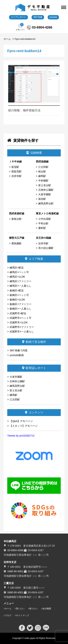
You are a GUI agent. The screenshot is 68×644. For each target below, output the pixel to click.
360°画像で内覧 (19, 350)
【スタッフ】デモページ (24, 426)
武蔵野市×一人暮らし (22, 332)
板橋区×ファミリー (20, 304)
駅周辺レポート (34, 368)
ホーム (8, 39)
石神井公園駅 (46, 190)
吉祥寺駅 (17, 176)
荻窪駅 (15, 167)
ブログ (8, 615)
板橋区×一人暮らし (20, 309)
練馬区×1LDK (17, 277)
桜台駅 (42, 171)
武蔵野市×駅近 (18, 313)
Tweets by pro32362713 (21, 436)
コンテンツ (34, 412)
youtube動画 (17, 355)
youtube (53, 17)
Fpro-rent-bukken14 (25, 39)
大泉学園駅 (45, 194)
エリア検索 (34, 259)
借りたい (34, 609)
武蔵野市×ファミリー (22, 327)
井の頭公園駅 (46, 248)
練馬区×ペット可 (19, 272)
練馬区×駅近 (17, 268)
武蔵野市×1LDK (19, 322)
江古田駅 (43, 167)
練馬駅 (42, 176)
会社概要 (47, 609)
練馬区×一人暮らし (20, 286)
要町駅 (42, 228)
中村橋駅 (43, 181)
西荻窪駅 (17, 171)
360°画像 (38, 17)
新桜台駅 (17, 219)
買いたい (20, 609)
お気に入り (20, 27)
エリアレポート (18, 17)
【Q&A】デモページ (21, 421)
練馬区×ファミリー (20, 281)
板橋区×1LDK (17, 300)
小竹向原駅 (45, 219)
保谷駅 (42, 199)
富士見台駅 (45, 185)
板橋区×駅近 (17, 290)
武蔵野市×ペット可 (20, 318)
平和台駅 (43, 223)
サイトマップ (22, 615)
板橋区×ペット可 (19, 295)
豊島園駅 (17, 243)
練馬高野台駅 (46, 203)
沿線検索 (34, 153)
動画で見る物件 (34, 342)
